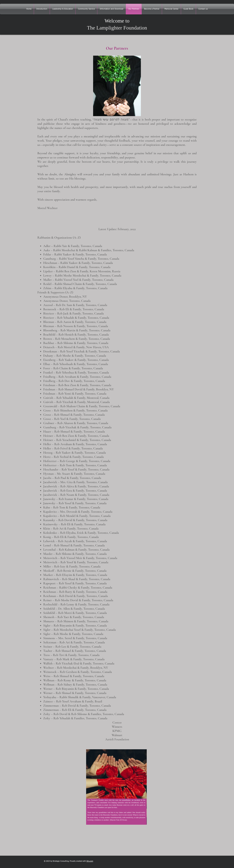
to (127, 21)
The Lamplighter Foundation (117, 28)
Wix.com (90, 861)
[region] (115, 802)
